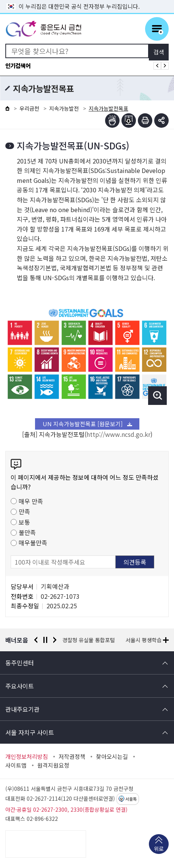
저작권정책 (72, 757)
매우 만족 (31, 501)
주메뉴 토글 (157, 29)
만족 (24, 511)
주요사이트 (20, 686)
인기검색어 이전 (157, 66)
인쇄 (145, 121)
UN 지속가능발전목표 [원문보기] (83, 424)
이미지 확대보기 (157, 396)
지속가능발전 (64, 108)
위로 (159, 849)
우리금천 (29, 108)
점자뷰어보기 (112, 121)
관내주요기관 (22, 709)
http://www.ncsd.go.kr (118, 434)
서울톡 (131, 799)
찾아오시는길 (112, 757)
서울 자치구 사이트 (30, 732)
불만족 (27, 532)
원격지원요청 (53, 765)
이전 (36, 640)
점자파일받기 (129, 121)
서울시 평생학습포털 (149, 640)
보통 (24, 522)
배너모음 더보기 (166, 640)
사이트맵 (16, 765)
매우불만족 (33, 543)
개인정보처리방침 (27, 757)
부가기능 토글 (161, 121)
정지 (45, 640)
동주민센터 (20, 663)
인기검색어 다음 (165, 66)
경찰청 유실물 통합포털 (89, 640)
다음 (55, 640)
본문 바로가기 (87, 0)
